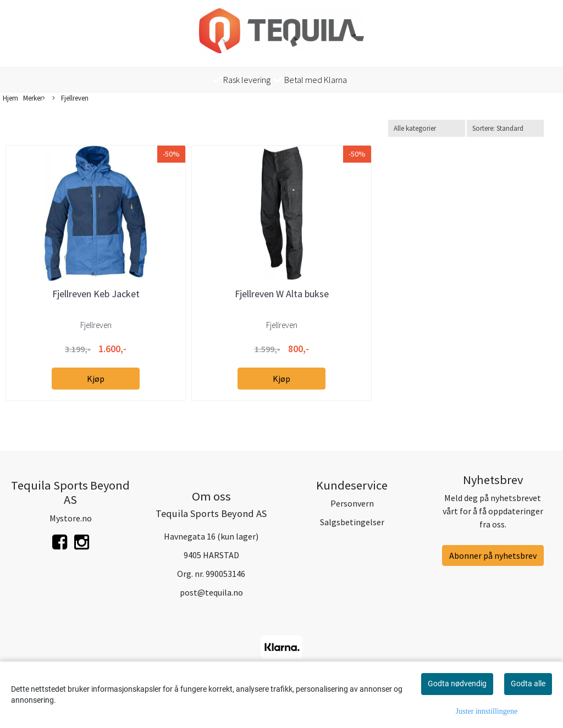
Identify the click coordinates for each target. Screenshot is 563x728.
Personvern (352, 503)
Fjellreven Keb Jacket (96, 294)
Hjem (10, 98)
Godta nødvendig (457, 683)
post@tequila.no (211, 592)
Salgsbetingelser (352, 522)
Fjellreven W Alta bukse (282, 294)
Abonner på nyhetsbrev (493, 555)
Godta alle (528, 683)
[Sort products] (505, 128)
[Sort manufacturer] (427, 128)
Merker (34, 98)
